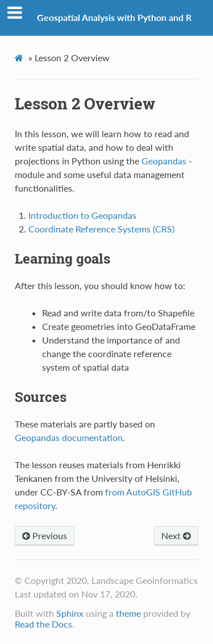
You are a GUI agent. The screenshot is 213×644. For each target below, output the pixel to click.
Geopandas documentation (69, 437)
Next (176, 535)
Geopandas (164, 161)
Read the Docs (43, 624)
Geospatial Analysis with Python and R (114, 17)
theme (128, 613)
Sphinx (70, 613)
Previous (45, 535)
